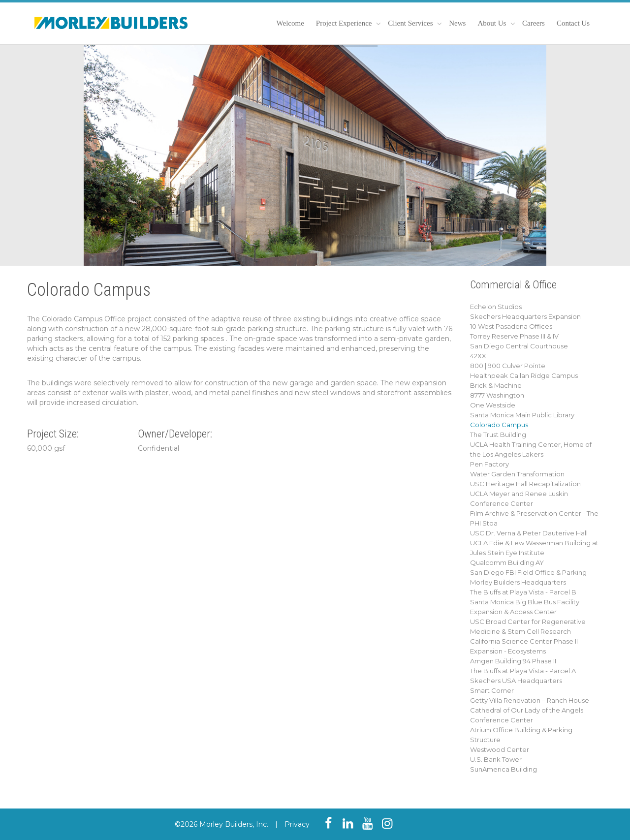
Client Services (411, 23)
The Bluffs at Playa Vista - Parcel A (523, 671)
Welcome (290, 23)
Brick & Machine (496, 385)
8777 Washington (497, 395)
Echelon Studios (496, 307)
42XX (478, 356)
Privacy (297, 824)
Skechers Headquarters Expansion (525, 316)
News (457, 23)
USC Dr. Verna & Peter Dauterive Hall (529, 533)
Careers (534, 23)
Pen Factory (489, 464)
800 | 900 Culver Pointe (508, 366)
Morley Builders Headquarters (518, 582)
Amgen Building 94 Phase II (513, 661)
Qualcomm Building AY (507, 562)
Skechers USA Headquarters (516, 681)
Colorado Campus (499, 425)
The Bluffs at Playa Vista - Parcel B (523, 592)
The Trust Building (498, 435)
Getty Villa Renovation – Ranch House (530, 700)
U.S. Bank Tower (496, 759)
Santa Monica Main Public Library (522, 415)
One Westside (493, 405)
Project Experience (345, 23)
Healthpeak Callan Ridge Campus (524, 375)
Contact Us (573, 23)
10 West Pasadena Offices (511, 326)
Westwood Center (500, 749)
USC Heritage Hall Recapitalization (525, 484)
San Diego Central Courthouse (519, 346)
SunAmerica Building (504, 769)
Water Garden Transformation (517, 474)
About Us (493, 23)
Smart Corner (492, 690)
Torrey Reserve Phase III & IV (514, 336)
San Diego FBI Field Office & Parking (528, 572)
